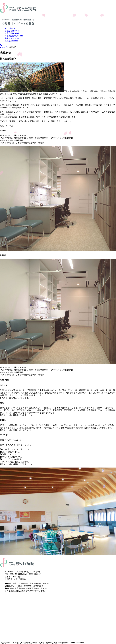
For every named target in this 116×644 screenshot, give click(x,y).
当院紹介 (12, 31)
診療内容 (12, 33)
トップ (10, 28)
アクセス (11, 41)
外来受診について (14, 36)
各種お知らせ (13, 38)
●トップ (3, 47)
